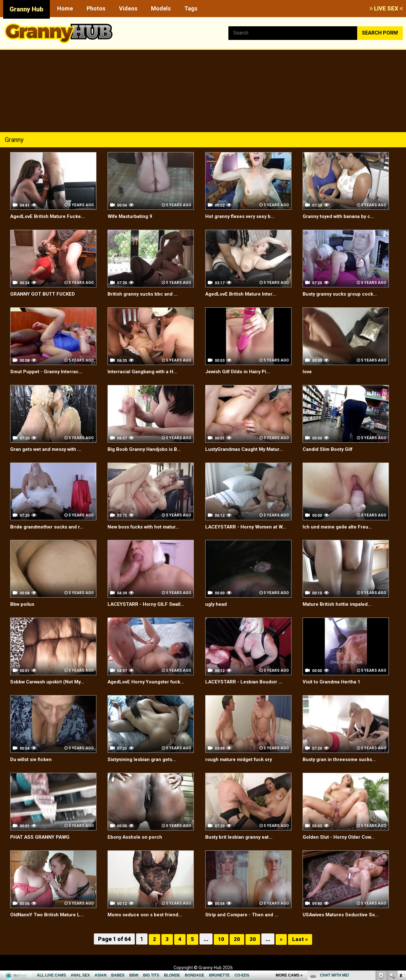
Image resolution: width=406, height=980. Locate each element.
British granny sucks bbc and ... (144, 294)
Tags (191, 8)
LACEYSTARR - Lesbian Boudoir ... (245, 682)
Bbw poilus (23, 604)
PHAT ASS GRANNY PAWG (41, 837)
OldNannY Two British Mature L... (49, 915)
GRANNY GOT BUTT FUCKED (44, 294)
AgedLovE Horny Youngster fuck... (149, 682)
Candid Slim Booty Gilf (329, 449)
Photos (96, 8)
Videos (128, 8)
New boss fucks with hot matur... (146, 527)
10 (221, 939)
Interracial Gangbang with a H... (144, 372)
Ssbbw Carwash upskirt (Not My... (50, 682)
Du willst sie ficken (33, 759)
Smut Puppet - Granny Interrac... (48, 372)
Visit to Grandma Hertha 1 (333, 682)
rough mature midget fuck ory (241, 759)
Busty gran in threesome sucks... (342, 759)
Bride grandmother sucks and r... (49, 527)
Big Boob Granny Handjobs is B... (146, 449)
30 (253, 939)
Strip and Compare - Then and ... (243, 915)
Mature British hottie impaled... (339, 604)
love (308, 372)
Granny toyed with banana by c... (341, 216)
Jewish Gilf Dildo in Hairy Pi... (239, 372)
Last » (300, 939)
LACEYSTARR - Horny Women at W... (248, 527)
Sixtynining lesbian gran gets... (144, 759)
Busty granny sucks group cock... (342, 294)
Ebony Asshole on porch (136, 837)
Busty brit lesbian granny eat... (241, 837)
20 (237, 939)
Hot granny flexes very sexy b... (243, 216)
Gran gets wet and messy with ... (49, 449)
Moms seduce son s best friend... (147, 915)
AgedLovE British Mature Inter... (243, 294)
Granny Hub (26, 9)
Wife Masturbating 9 (132, 216)
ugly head (217, 604)
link (400, 881)
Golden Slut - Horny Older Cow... (341, 837)
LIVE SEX (386, 8)
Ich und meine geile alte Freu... (339, 527)
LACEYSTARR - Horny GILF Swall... (147, 604)
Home (65, 8)
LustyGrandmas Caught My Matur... (247, 449)
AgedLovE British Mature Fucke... (50, 216)
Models (161, 8)
